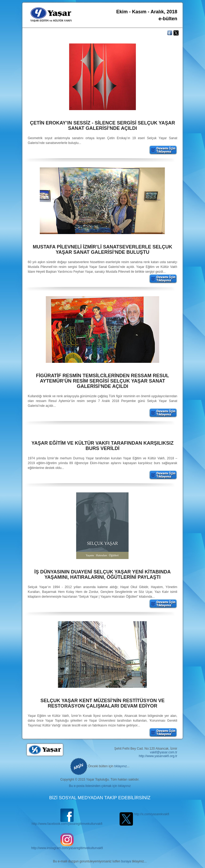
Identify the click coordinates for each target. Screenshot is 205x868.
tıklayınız (121, 766)
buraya (126, 861)
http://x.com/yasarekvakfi (144, 814)
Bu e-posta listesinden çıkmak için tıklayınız (100, 786)
